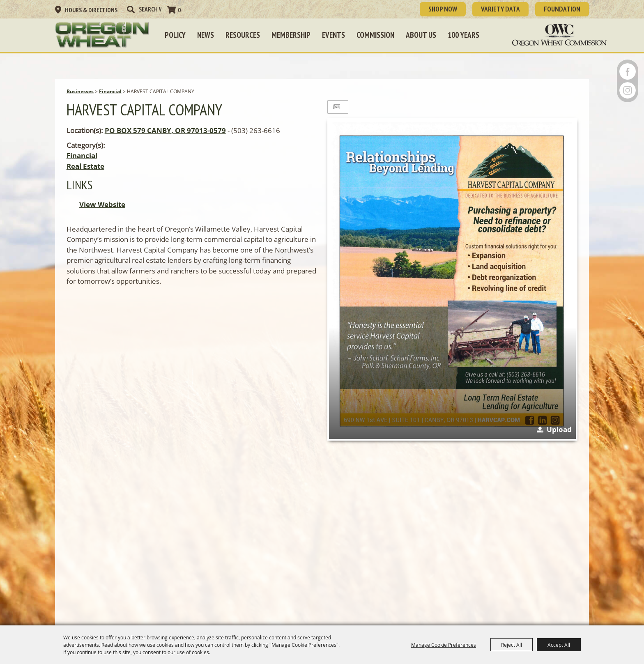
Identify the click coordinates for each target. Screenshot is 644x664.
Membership (291, 35)
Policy (175, 35)
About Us (421, 35)
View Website (102, 204)
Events (333, 35)
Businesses (80, 91)
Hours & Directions (91, 10)
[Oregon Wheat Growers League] (102, 35)
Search (131, 9)
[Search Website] (150, 9)
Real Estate (85, 166)
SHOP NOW (443, 9)
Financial (110, 91)
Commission (375, 35)
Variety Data (500, 9)
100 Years (463, 35)
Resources (243, 35)
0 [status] (179, 10)
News (206, 35)
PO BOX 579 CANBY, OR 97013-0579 (165, 130)
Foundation (562, 9)
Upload (559, 429)
